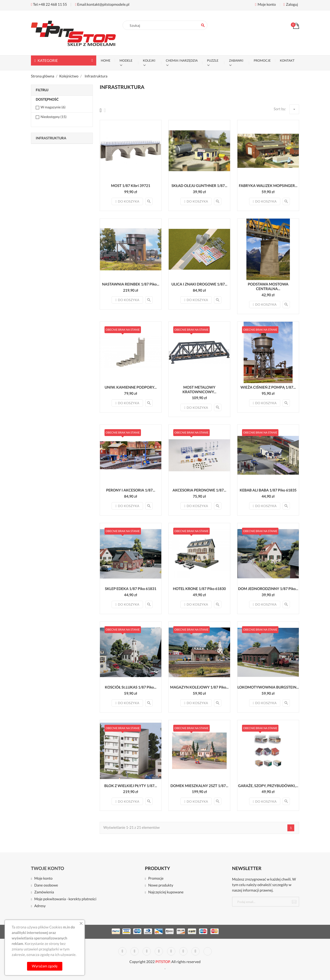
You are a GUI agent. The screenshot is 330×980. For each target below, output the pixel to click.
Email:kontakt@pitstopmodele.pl (102, 4)
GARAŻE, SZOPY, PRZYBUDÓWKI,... (268, 786)
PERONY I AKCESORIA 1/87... (131, 490)
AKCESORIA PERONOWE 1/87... (199, 490)
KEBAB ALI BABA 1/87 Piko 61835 (268, 490)
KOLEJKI (149, 60)
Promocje (156, 879)
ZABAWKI (236, 60)
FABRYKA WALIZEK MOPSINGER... (268, 186)
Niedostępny (54, 117)
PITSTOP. (163, 962)
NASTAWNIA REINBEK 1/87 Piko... (131, 284)
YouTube (159, 951)
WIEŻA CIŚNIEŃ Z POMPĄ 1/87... (268, 387)
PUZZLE (213, 60)
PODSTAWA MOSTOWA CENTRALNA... (268, 287)
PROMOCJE (262, 60)
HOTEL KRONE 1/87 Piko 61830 (199, 589)
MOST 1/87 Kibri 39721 (131, 186)
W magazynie (53, 107)
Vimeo (183, 951)
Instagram (195, 951)
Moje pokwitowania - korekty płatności (65, 899)
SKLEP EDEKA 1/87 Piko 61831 (131, 589)
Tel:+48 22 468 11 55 (49, 4)
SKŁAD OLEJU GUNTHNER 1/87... (199, 186)
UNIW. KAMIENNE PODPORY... (131, 387)
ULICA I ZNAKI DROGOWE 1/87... (199, 284)
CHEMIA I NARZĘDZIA (182, 60)
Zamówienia (44, 892)
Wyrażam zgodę (45, 966)
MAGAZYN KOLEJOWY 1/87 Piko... (199, 687)
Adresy (40, 906)
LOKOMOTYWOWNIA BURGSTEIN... (268, 687)
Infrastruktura (51, 138)
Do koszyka (127, 201)
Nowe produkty (161, 885)
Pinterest (171, 951)
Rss (147, 951)
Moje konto (43, 879)
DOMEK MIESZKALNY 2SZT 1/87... (199, 786)
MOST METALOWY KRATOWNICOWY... (199, 390)
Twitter (135, 951)
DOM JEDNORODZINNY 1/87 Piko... (268, 589)
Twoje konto (48, 868)
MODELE (126, 60)
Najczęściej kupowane (166, 892)
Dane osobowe (46, 885)
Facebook (122, 951)
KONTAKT (287, 60)
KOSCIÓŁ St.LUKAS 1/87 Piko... (131, 687)
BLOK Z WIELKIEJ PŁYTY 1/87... (131, 786)
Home (106, 60)
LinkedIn (208, 951)
